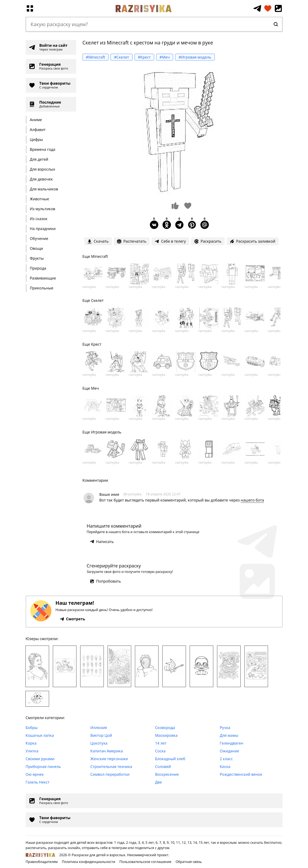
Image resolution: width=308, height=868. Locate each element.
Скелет (97, 300)
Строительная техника (111, 766)
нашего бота (252, 500)
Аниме (36, 120)
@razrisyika (132, 494)
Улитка (32, 751)
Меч (95, 388)
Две (159, 782)
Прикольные (42, 288)
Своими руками (40, 759)
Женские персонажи (109, 759)
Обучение (39, 238)
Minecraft (99, 256)
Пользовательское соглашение (145, 862)
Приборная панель (43, 766)
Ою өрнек (35, 774)
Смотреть (73, 619)
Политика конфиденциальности (89, 862)
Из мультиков (43, 209)
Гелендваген (231, 743)
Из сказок (39, 219)
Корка (31, 743)
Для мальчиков (44, 189)
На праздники (43, 229)
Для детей (39, 159)
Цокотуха (99, 743)
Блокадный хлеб (170, 759)
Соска (160, 751)
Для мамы (229, 735)
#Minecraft (96, 57)
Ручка (225, 728)
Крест (96, 344)
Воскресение (167, 774)
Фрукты (37, 258)
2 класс (226, 759)
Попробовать (105, 581)
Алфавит (38, 130)
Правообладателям (42, 862)
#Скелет (121, 57)
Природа (38, 268)
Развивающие (43, 278)
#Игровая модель (195, 57)
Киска (225, 766)
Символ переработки (110, 774)
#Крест (144, 57)
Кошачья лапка (40, 735)
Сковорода (165, 728)
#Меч (165, 57)
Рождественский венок (241, 774)
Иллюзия (99, 728)
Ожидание (229, 751)
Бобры (32, 728)
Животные (40, 199)
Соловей (163, 766)
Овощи (37, 248)
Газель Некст (38, 782)
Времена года (43, 149)
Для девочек (41, 179)
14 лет (161, 743)
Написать (102, 542)
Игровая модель (106, 432)
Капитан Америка (107, 751)
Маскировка (166, 735)
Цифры (36, 139)
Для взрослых (43, 169)
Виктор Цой (101, 735)
